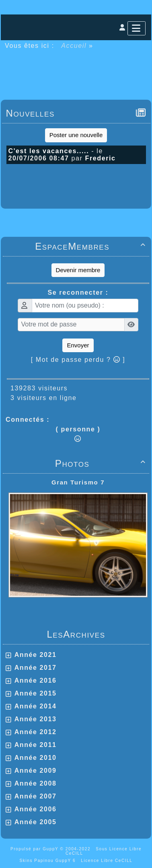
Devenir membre (78, 270)
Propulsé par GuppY (35, 849)
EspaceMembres (92, 246)
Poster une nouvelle (76, 135)
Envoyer (78, 345)
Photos (102, 463)
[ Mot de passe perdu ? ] (78, 360)
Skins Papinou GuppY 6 (49, 861)
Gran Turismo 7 (78, 482)
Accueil (74, 46)
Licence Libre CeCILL (107, 861)
